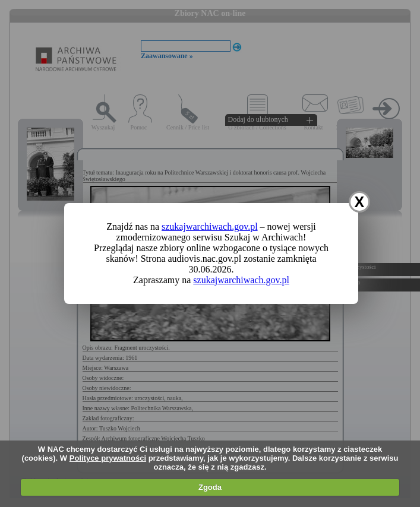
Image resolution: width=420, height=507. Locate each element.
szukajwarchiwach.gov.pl (210, 226)
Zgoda (210, 487)
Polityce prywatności (108, 458)
